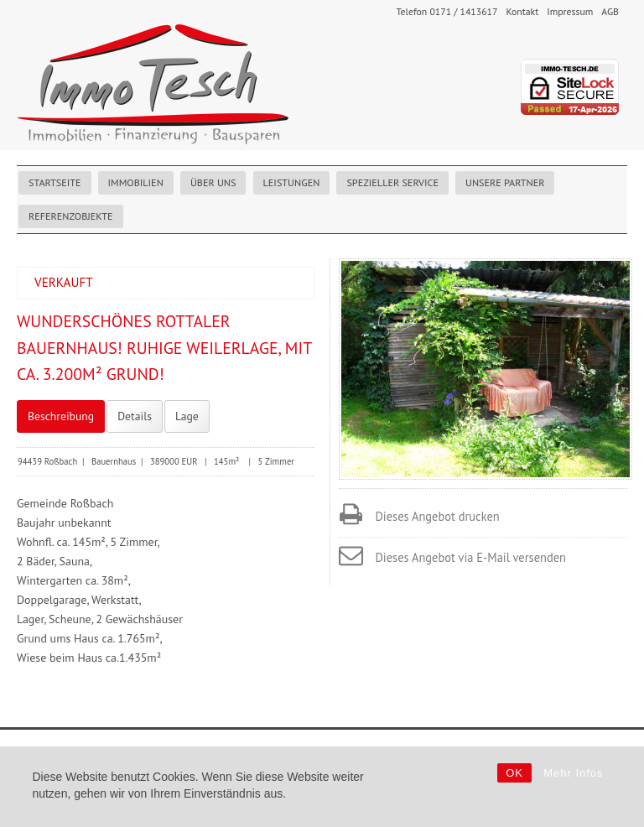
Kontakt (522, 11)
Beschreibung (61, 416)
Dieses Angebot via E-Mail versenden (470, 557)
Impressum (570, 11)
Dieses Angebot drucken (437, 516)
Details (135, 416)
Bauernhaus (114, 461)
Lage (187, 416)
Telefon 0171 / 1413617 (447, 11)
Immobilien (136, 182)
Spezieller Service (392, 182)
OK (514, 773)
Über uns (213, 182)
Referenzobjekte (71, 216)
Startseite (55, 182)
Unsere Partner (505, 182)
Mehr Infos (573, 773)
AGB (610, 11)
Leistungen (292, 182)
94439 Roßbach (47, 461)
